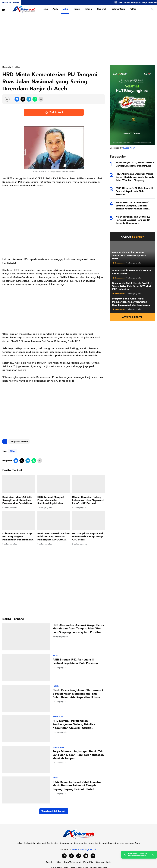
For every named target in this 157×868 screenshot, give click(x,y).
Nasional (102, 9)
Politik (133, 9)
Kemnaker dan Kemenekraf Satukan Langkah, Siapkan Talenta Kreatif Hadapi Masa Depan (132, 206)
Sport (56, 655)
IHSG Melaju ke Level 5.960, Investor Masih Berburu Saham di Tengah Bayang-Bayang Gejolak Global (77, 786)
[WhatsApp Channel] (93, 856)
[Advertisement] (78, 40)
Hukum (77, 9)
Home (45, 9)
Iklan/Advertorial (73, 862)
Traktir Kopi (54, 112)
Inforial (89, 9)
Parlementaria (118, 9)
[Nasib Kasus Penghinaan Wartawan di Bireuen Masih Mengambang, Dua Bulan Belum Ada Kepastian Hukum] (26, 698)
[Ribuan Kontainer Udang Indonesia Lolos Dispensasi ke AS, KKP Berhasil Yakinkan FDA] (89, 484)
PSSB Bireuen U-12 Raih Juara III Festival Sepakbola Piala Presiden (75, 661)
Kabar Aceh (129, 148)
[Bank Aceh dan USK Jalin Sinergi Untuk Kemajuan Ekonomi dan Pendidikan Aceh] (19, 484)
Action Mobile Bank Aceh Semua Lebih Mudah (131, 272)
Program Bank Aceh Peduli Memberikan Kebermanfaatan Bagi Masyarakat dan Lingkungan (132, 302)
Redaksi (50, 862)
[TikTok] (79, 856)
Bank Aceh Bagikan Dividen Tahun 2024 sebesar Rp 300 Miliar (129, 256)
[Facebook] (17, 99)
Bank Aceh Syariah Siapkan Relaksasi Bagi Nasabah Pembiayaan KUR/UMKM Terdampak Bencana (54, 537)
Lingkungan (58, 747)
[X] (23, 99)
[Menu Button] (4, 9)
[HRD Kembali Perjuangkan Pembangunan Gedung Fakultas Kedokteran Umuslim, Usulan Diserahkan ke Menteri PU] (26, 729)
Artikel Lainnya (132, 317)
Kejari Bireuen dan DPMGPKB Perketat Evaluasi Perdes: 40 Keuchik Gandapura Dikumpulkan (133, 220)
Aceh (55, 9)
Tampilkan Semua (19, 442)
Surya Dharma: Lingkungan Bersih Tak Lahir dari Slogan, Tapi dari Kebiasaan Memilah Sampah (78, 755)
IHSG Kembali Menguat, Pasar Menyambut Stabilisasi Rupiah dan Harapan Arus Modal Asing (53, 500)
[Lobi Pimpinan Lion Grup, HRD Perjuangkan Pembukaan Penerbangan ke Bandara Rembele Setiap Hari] (19, 520)
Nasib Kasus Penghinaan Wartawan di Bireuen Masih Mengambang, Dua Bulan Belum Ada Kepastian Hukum (78, 694)
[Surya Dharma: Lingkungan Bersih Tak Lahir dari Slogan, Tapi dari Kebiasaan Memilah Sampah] (26, 759)
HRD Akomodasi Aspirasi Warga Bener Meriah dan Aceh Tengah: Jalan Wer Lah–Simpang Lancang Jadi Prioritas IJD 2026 (78, 629)
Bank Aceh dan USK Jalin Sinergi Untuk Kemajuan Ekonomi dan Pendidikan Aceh (17, 500)
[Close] (153, 855)
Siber (59, 862)
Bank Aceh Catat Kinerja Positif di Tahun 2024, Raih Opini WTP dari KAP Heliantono (132, 286)
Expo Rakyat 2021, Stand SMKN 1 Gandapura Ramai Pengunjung (135, 164)
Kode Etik (88, 862)
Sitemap (100, 862)
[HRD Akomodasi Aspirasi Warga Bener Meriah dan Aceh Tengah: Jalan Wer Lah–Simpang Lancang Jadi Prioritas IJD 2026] (26, 637)
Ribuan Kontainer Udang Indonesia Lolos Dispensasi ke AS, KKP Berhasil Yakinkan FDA (88, 500)
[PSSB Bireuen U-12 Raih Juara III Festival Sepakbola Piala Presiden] (26, 668)
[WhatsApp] (35, 99)
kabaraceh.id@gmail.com (85, 849)
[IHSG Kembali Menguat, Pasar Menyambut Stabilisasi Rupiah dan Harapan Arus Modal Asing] (54, 484)
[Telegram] (29, 99)
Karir (109, 862)
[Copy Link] (41, 99)
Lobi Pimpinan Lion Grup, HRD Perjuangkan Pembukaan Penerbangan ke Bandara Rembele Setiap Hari (18, 537)
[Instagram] (64, 856)
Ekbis (65, 9)
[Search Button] (153, 9)
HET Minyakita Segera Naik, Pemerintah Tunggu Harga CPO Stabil (88, 537)
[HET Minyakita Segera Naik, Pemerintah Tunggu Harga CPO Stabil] (89, 520)
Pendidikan (58, 717)
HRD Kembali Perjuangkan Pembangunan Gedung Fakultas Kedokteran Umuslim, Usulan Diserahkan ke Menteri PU (74, 724)
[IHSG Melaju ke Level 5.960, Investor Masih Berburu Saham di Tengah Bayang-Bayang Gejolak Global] (26, 790)
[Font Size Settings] (7, 99)
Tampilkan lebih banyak (54, 811)
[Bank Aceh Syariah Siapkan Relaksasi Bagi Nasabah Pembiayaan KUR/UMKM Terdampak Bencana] (54, 520)
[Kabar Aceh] (78, 839)
